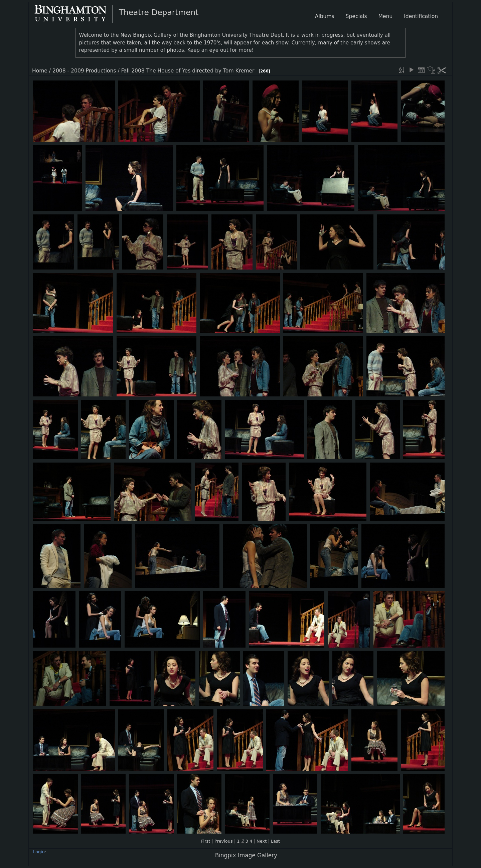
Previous (224, 841)
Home (40, 71)
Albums (325, 16)
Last (275, 841)
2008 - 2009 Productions (84, 71)
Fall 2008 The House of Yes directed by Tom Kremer (188, 71)
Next (262, 841)
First (206, 841)
